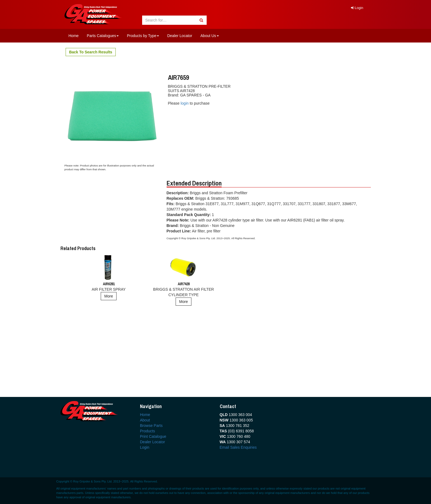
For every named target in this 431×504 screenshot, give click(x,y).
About (145, 420)
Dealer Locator (180, 36)
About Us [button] (210, 36)
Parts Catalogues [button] (103, 36)
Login (357, 8)
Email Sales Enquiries (238, 447)
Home (74, 36)
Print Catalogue (153, 436)
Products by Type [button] (143, 36)
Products (147, 431)
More (109, 296)
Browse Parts (151, 426)
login (185, 103)
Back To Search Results (91, 52)
